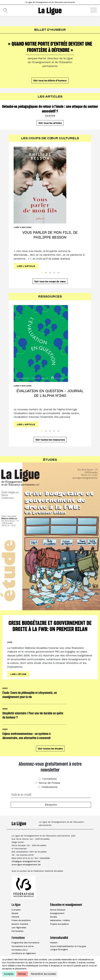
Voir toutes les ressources (50, 440)
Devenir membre (20, 924)
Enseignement (57, 913)
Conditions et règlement (24, 953)
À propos (16, 910)
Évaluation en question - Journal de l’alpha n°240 (50, 393)
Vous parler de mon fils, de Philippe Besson (50, 235)
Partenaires (17, 931)
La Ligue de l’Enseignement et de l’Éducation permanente (50, 2)
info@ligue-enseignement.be (26, 861)
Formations (49, 779)
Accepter (9, 974)
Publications (49, 787)
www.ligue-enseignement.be (26, 865)
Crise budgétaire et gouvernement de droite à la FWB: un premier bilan (50, 626)
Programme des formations (25, 943)
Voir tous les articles (50, 123)
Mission (54, 943)
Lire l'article (26, 266)
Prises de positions (21, 920)
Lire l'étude (18, 674)
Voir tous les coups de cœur (50, 281)
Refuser (22, 974)
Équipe (15, 913)
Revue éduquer (58, 910)
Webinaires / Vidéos (60, 920)
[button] (94, 10)
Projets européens (59, 924)
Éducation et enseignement (66, 905)
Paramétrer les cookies (43, 974)
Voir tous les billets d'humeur (50, 80)
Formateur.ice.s (20, 950)
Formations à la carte (23, 946)
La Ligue (50, 10)
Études (54, 917)
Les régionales (19, 928)
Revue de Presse (49, 783)
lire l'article (50, 116)
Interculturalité (59, 938)
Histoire (15, 917)
